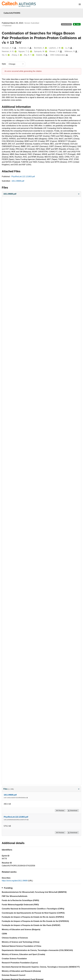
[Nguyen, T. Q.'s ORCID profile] (31, 52)
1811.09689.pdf (18, 181)
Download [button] (73, 811)
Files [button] (41, 789)
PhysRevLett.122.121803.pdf (23, 177)
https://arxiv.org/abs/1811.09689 (15, 881)
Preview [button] (60, 811)
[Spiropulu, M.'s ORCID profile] (46, 52)
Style (4, 64)
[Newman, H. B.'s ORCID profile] (15, 52)
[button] (41, 194)
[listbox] (16, 64)
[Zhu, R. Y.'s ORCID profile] (33, 55)
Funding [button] (7, 888)
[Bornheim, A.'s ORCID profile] (46, 48)
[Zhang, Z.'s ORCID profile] (21, 55)
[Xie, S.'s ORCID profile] (8, 55)
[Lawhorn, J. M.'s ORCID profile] (62, 48)
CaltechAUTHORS (12, 13)
